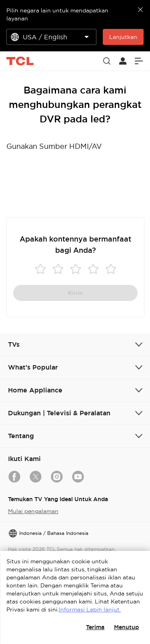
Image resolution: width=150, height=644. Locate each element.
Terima (95, 627)
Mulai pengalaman (33, 511)
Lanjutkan (123, 37)
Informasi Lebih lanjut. (90, 609)
